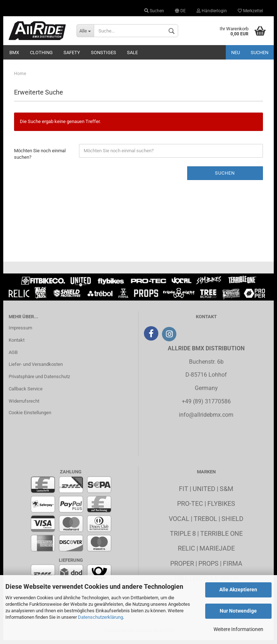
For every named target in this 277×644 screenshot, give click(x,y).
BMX (14, 52)
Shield (232, 522)
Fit (184, 492)
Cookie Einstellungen (30, 416)
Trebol (205, 522)
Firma (233, 567)
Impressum (20, 331)
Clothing (41, 52)
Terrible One (221, 537)
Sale (132, 52)
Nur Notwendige (238, 611)
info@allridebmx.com (206, 418)
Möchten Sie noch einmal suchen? (40, 158)
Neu (236, 52)
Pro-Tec (190, 507)
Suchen (154, 11)
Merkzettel (250, 11)
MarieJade (217, 552)
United (204, 492)
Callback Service (26, 392)
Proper (182, 567)
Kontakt (17, 344)
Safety (72, 52)
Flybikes (221, 507)
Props (208, 567)
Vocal (179, 522)
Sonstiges (104, 52)
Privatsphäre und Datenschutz (39, 380)
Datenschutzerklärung (100, 617)
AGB (13, 356)
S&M (227, 492)
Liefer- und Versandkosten (36, 368)
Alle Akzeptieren (238, 590)
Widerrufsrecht (24, 405)
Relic (186, 552)
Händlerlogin (212, 11)
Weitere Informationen (238, 629)
